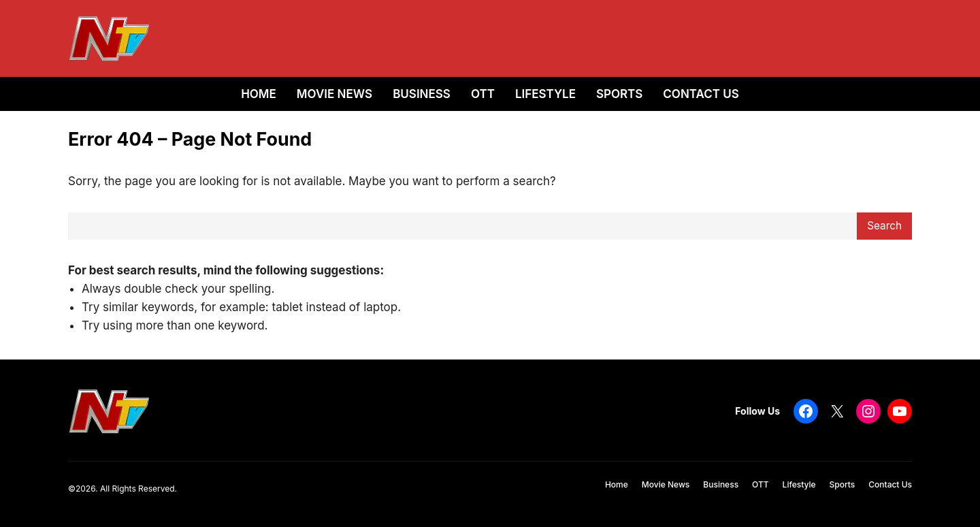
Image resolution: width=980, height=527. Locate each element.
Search (884, 226)
